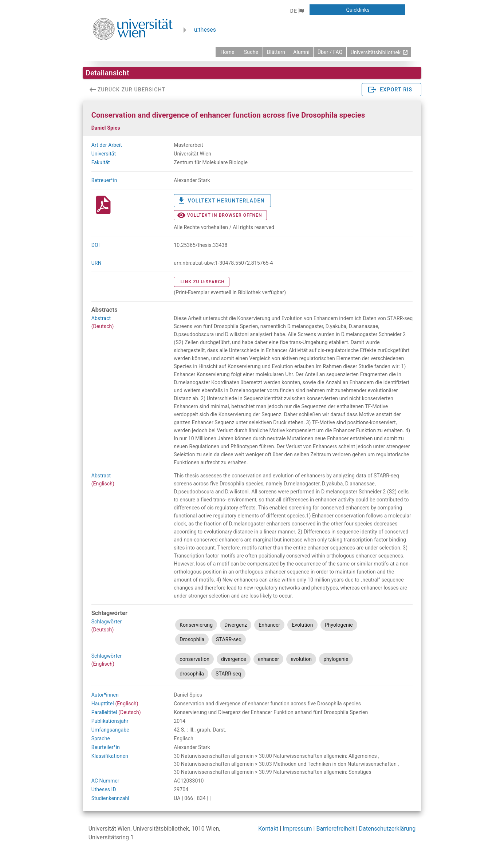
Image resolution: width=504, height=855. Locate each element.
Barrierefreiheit (335, 829)
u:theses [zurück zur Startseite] (205, 30)
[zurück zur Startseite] (227, 52)
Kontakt (268, 829)
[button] (297, 11)
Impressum (297, 829)
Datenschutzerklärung (387, 829)
